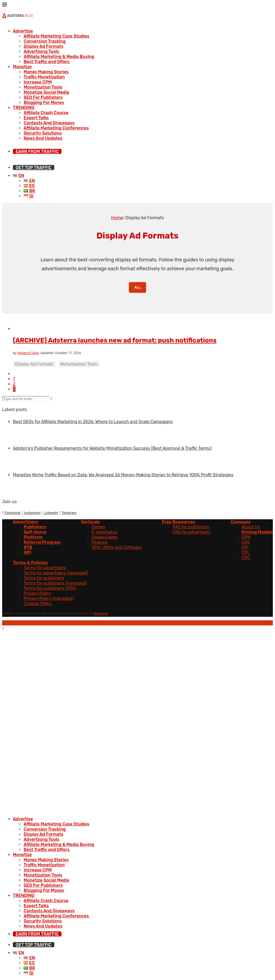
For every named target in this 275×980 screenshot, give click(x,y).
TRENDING (24, 108)
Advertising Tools (41, 51)
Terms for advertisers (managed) (56, 573)
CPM (246, 537)
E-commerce (104, 532)
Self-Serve (35, 532)
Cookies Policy (38, 604)
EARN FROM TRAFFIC (37, 151)
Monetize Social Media (46, 92)
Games (98, 527)
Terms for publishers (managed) (55, 583)
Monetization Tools (43, 87)
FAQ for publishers (191, 527)
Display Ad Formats (44, 46)
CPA (246, 542)
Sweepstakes (105, 537)
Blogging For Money (44, 102)
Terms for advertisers (45, 568)
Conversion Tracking (45, 41)
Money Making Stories (46, 72)
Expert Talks (36, 118)
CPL (245, 552)
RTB (28, 547)
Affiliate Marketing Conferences (56, 128)
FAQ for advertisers (192, 532)
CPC (246, 558)
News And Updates (43, 138)
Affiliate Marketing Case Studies (57, 36)
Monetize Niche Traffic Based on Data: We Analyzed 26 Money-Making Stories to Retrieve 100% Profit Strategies (123, 475)
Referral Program (42, 542)
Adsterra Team (28, 353)
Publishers (35, 527)
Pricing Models (257, 532)
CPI (245, 547)
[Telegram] (68, 512)
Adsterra (101, 613)
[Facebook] (11, 512)
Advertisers (26, 522)
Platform (33, 537)
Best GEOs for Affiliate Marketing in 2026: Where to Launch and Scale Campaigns (93, 422)
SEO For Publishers (43, 97)
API (27, 552)
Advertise (23, 31)
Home (117, 218)
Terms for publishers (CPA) (50, 588)
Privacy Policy (37, 593)
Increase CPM (38, 82)
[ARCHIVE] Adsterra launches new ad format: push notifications (115, 340)
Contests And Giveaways (49, 123)
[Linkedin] (50, 512)
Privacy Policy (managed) (49, 598)
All (137, 287)
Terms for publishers (44, 578)
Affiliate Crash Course (46, 113)
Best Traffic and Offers (47, 62)
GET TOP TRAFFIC (34, 167)
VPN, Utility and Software (117, 547)
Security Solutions (43, 133)
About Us (251, 527)
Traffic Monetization (44, 77)
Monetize (22, 67)
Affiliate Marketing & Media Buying (59, 57)
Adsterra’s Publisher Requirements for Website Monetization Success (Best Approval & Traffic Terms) (112, 448)
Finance (99, 542)
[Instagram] (31, 512)
